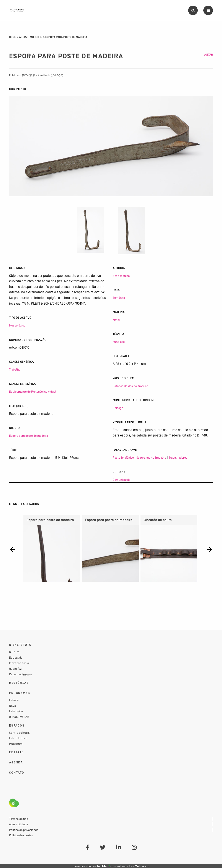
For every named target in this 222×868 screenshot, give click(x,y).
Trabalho (15, 369)
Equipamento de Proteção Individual (33, 392)
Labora (14, 700)
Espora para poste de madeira (29, 436)
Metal (116, 320)
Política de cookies (21, 835)
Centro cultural (20, 733)
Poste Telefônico (123, 458)
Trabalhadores (178, 458)
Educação (16, 658)
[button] (12, 549)
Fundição (119, 342)
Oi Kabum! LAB (19, 717)
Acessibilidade (19, 824)
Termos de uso (19, 819)
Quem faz (15, 669)
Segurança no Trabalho (151, 458)
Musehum (16, 744)
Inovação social (20, 663)
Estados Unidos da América (130, 386)
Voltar (208, 55)
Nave (12, 706)
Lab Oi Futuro (18, 738)
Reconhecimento (20, 674)
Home (13, 37)
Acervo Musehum (31, 37)
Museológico (17, 325)
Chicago (118, 408)
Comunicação (122, 480)
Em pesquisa (121, 276)
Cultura (14, 652)
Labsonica (16, 711)
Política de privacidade (24, 830)
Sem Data (119, 298)
